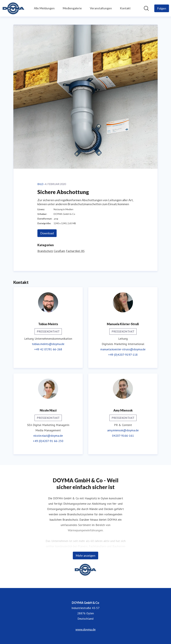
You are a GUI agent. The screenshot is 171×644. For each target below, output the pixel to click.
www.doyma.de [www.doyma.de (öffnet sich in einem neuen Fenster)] (86, 629)
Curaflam (59, 251)
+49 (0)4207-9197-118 (123, 355)
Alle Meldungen (44, 8)
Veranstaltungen (101, 8)
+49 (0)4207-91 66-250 (48, 441)
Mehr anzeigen (85, 555)
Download (47, 233)
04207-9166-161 (123, 436)
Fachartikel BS (75, 251)
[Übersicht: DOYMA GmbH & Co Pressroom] (13, 8)
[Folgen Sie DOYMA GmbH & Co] (162, 8)
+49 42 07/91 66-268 (48, 349)
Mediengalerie (72, 8)
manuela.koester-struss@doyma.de (123, 349)
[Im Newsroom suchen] (146, 8)
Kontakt (125, 8)
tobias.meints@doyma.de (48, 344)
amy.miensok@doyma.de (123, 430)
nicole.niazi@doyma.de (48, 436)
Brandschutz (45, 251)
